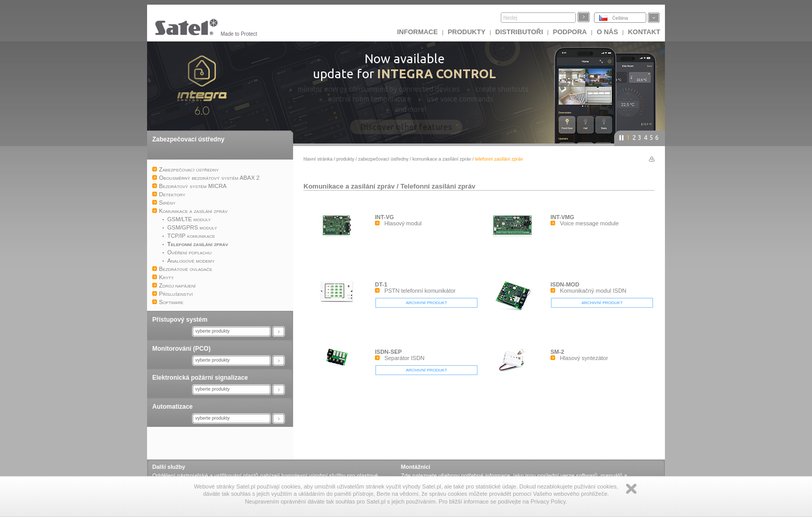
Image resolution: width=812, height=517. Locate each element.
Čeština (620, 18)
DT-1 (381, 284)
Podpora (570, 32)
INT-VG (385, 217)
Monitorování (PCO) (182, 349)
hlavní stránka (318, 159)
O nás (607, 32)
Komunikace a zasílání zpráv (442, 159)
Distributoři (519, 32)
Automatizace (172, 407)
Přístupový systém (180, 320)
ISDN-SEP (388, 352)
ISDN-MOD (565, 284)
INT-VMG (562, 217)
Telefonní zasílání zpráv (438, 186)
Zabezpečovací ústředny (188, 139)
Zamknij (631, 489)
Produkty (466, 32)
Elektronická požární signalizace (200, 378)
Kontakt (644, 32)
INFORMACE (418, 32)
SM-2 (557, 352)
